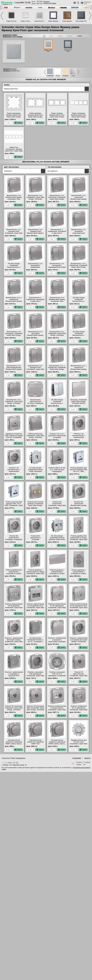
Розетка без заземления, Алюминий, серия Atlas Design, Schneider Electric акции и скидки (57, 505)
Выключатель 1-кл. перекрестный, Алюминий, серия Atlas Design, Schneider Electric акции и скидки (14, 233)
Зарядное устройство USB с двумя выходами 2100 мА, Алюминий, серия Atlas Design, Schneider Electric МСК (14, 437)
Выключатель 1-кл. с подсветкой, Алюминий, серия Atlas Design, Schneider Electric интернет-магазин (79, 267)
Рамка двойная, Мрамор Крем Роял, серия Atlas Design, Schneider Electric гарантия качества (35, 117)
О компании (77, 758)
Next (90, 16)
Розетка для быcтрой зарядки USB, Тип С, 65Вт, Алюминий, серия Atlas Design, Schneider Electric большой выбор (14, 505)
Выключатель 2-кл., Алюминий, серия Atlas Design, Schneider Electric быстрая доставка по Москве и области (57, 336)
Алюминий (50, 76)
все (44, 36)
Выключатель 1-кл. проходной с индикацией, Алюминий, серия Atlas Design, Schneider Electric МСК (35, 268)
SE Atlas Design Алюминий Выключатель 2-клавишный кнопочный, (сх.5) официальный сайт (79, 302)
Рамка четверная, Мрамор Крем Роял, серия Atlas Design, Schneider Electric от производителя (79, 117)
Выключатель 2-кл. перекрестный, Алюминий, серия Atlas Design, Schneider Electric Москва (35, 369)
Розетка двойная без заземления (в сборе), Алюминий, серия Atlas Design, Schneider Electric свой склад (79, 539)
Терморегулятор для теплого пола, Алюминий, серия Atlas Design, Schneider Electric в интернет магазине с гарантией (79, 745)
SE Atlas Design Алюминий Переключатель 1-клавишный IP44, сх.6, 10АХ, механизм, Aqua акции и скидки (14, 268)
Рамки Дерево (67, 21)
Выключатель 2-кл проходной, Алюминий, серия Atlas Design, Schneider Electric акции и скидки (14, 335)
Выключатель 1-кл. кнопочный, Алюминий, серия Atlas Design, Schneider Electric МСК (57, 198)
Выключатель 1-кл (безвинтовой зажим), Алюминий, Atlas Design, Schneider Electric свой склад (14, 199)
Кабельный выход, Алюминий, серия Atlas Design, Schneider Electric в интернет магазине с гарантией (35, 437)
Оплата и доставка (50, 3)
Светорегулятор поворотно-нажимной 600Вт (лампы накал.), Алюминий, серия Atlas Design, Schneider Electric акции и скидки (57, 745)
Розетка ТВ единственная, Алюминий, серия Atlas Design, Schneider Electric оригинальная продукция (79, 677)
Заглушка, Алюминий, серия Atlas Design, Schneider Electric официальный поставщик (79, 403)
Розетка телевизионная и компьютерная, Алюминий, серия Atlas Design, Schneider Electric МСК (57, 710)
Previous (2, 16)
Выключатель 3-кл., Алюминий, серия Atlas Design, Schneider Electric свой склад (14, 402)
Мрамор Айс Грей (68, 51)
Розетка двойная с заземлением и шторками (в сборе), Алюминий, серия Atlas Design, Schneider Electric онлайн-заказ (57, 574)
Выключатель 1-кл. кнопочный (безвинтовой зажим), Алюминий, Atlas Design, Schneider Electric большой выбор (79, 200)
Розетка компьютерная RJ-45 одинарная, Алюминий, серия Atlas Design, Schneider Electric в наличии (57, 608)
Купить (18, 123)
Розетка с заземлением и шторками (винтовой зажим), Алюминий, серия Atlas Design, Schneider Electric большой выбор (79, 642)
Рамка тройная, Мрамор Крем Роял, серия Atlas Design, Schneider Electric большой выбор (57, 117)
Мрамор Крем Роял (48, 51)
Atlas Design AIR (81, 21)
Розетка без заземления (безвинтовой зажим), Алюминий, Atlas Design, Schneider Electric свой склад (79, 506)
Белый (58, 76)
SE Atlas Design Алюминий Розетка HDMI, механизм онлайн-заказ (35, 470)
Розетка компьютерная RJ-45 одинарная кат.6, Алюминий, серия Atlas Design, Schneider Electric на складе (79, 608)
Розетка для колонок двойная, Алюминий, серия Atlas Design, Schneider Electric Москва (35, 505)
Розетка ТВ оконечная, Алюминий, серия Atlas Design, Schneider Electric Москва (14, 709)
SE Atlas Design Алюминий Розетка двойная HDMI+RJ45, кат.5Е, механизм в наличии (57, 539)
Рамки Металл (39, 21)
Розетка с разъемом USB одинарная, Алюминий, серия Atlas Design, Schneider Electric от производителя (35, 677)
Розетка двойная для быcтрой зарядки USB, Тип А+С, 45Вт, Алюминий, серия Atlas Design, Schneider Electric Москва (79, 472)
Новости (87, 758)
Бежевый (65, 76)
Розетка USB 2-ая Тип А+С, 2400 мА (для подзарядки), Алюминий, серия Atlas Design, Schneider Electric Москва (57, 472)
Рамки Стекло (25, 21)
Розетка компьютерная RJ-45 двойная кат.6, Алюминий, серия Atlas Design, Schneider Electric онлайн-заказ (35, 608)
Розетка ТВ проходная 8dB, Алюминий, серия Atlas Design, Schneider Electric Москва (35, 709)
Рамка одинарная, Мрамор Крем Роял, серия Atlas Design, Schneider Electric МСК (14, 116)
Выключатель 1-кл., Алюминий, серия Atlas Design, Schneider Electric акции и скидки (35, 198)
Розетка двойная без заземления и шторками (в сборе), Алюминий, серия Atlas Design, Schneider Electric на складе (14, 574)
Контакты (47, 2)
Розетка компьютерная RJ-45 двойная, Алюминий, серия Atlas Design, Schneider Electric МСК (14, 608)
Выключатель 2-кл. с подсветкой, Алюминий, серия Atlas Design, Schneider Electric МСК (57, 368)
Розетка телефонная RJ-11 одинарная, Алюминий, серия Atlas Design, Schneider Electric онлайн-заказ (79, 710)
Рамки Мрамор (53, 21)
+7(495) (22, 3)
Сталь (73, 76)
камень (80, 36)
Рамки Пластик (11, 21)
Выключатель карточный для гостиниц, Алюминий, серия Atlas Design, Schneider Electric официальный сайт (35, 404)
